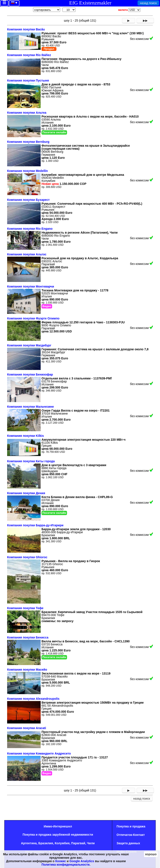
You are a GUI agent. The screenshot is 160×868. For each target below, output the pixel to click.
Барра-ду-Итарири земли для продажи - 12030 (76, 529)
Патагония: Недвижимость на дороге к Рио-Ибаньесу (82, 59)
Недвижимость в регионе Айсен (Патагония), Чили (80, 233)
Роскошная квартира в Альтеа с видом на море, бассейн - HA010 (90, 116)
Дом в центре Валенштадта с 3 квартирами (74, 465)
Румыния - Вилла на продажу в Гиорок (71, 561)
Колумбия (62, 843)
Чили (91, 843)
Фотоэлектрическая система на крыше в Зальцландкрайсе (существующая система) (86, 147)
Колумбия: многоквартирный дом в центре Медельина (83, 175)
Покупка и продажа (131, 826)
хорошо (151, 854)
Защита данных (128, 843)
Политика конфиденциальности (66, 865)
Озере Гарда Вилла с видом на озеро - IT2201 (76, 410)
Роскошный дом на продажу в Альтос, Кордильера (80, 258)
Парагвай (78, 843)
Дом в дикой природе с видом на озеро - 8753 (76, 84)
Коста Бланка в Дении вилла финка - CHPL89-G (77, 497)
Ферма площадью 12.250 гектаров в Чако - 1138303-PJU (83, 322)
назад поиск (148, 3)
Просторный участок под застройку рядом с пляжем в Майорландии (93, 732)
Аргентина (29, 843)
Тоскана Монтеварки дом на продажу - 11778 (75, 290)
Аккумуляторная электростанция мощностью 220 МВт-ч (83, 440)
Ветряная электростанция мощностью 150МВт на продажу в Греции (93, 703)
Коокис (61, 861)
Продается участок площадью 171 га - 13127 (75, 757)
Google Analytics (82, 861)
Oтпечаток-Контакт (131, 835)
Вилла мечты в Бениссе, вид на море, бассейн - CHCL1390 (86, 641)
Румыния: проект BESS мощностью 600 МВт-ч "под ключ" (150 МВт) (93, 33)
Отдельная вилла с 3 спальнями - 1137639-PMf (77, 378)
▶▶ (145, 20)
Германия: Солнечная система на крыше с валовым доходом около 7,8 (95, 349)
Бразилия (46, 843)
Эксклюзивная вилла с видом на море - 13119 (76, 673)
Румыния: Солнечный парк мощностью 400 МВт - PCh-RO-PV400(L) (92, 204)
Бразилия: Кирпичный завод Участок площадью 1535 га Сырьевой (92, 612)
